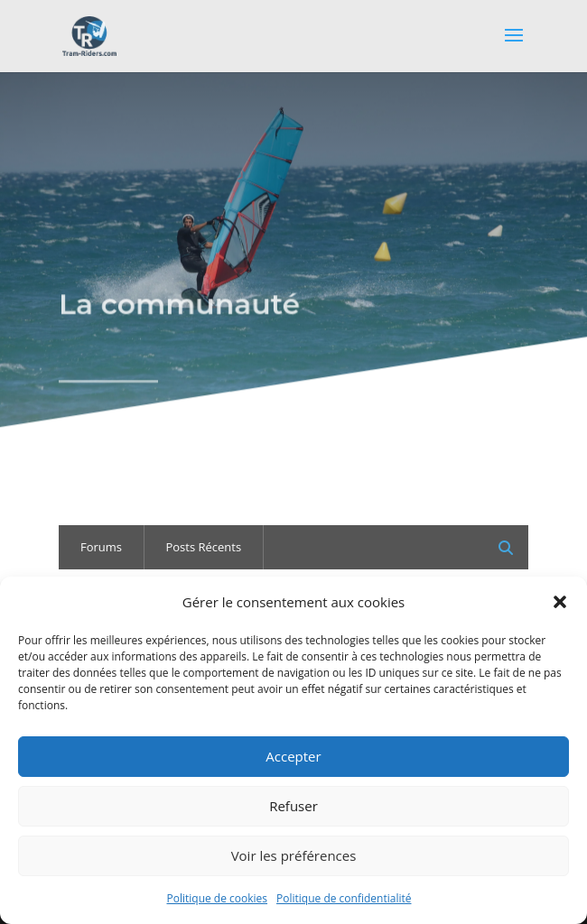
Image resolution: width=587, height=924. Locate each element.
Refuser (293, 806)
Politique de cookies (218, 898)
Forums (101, 547)
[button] (560, 602)
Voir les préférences (294, 855)
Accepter (293, 756)
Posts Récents (203, 547)
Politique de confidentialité (344, 898)
